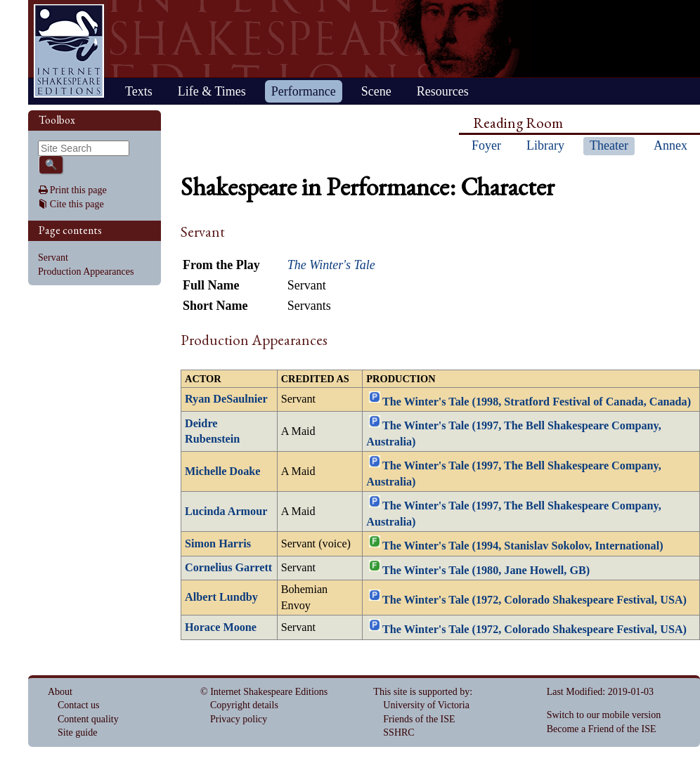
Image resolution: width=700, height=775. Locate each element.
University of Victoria (426, 705)
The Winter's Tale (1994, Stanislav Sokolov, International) (523, 546)
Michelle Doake (222, 471)
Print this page (78, 190)
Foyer (486, 145)
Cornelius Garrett (228, 568)
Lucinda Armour (226, 512)
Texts (139, 91)
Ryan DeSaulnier (226, 399)
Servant (53, 258)
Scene (376, 91)
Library (545, 145)
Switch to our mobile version (604, 715)
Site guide (77, 732)
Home (69, 51)
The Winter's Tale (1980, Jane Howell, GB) (486, 570)
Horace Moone (221, 627)
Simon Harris (218, 544)
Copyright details (244, 705)
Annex (670, 145)
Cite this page (77, 204)
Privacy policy (239, 719)
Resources (443, 91)
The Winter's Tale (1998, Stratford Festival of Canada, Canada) (537, 402)
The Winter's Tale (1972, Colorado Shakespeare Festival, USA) (534, 599)
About (60, 692)
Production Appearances (86, 272)
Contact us (79, 705)
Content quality (88, 719)
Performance (304, 91)
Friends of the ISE (419, 719)
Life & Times (212, 91)
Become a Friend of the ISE (602, 729)
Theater (609, 145)
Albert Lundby (221, 597)
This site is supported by (421, 692)
